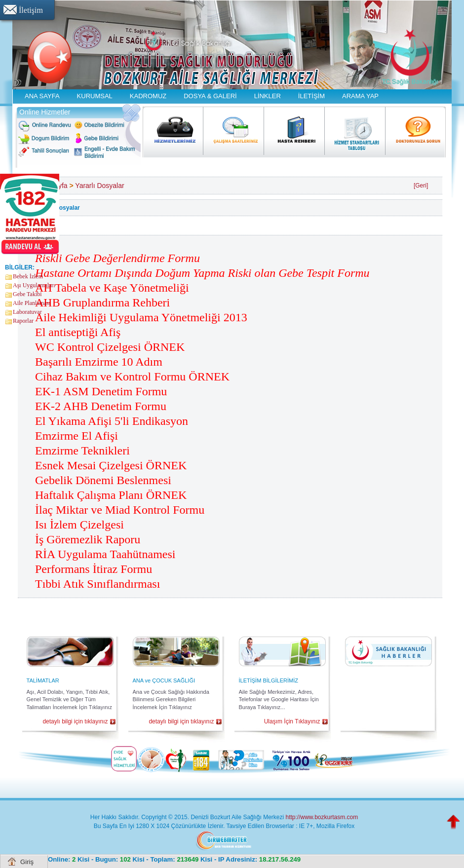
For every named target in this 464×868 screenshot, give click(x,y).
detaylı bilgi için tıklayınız (75, 721)
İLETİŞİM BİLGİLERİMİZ (269, 680)
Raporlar (23, 321)
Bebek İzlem (28, 276)
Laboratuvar (27, 312)
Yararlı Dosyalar (99, 186)
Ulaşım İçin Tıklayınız (292, 721)
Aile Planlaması (32, 303)
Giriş (27, 862)
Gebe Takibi (27, 294)
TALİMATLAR (43, 680)
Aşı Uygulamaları (34, 285)
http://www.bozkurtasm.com (322, 817)
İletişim (31, 10)
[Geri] (421, 186)
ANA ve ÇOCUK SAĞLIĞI (164, 680)
